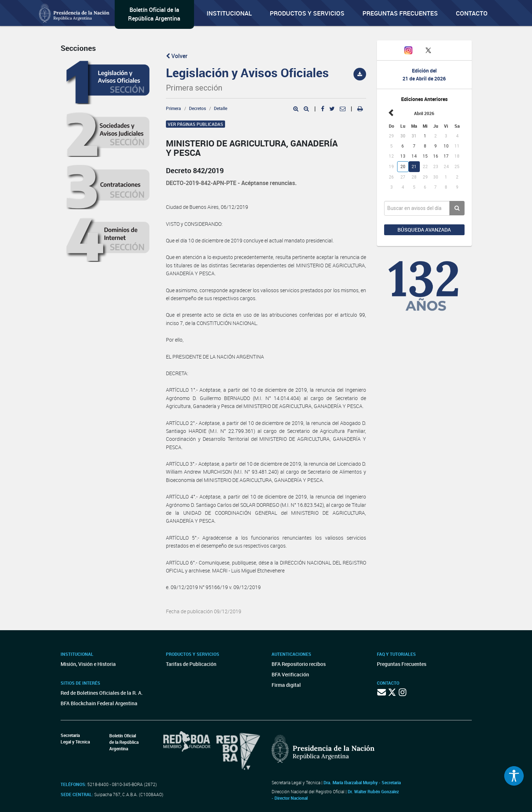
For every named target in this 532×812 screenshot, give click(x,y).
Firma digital (286, 685)
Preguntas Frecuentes (400, 13)
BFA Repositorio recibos (299, 664)
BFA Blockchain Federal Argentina (99, 703)
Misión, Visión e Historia (88, 664)
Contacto (472, 13)
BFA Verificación (290, 674)
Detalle (221, 108)
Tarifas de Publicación (191, 664)
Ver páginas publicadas (195, 124)
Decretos (197, 108)
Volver (177, 56)
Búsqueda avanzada (424, 230)
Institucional (229, 13)
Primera (173, 108)
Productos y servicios (307, 13)
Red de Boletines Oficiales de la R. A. (102, 693)
